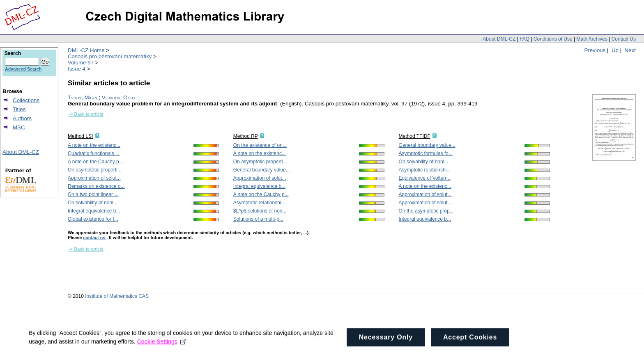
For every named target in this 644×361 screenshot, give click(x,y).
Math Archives (592, 39)
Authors (22, 118)
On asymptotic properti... (95, 170)
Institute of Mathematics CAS (117, 296)
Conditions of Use (553, 39)
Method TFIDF (415, 136)
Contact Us (624, 39)
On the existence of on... (260, 145)
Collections (26, 100)
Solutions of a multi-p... (258, 219)
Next (630, 50)
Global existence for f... (93, 219)
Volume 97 (81, 63)
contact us (95, 238)
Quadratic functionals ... (94, 153)
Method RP (246, 136)
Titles (19, 109)
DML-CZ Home (86, 50)
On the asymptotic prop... (426, 211)
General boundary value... (262, 170)
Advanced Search (23, 69)
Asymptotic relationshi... (259, 203)
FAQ (524, 39)
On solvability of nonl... (93, 203)
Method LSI (80, 136)
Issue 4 (77, 69)
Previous (595, 50)
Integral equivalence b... (94, 211)
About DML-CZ (499, 39)
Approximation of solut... (94, 178)
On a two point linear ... (93, 194)
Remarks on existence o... (96, 186)
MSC (19, 127)
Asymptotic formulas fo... (426, 153)
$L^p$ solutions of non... (260, 211)
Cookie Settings (162, 351)
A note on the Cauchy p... (95, 162)
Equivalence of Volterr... (425, 178)
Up (615, 50)
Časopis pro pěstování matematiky (110, 56)
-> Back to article (86, 114)
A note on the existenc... (94, 145)
